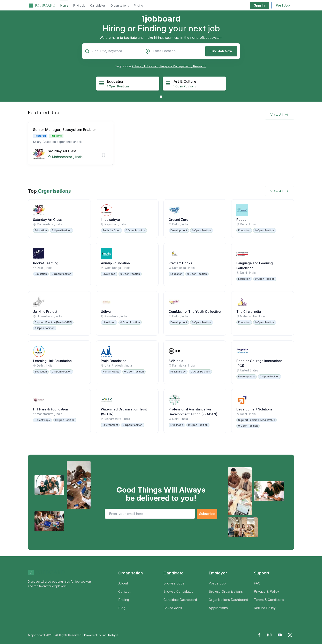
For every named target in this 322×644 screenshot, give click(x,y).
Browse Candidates (178, 591)
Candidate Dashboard (180, 600)
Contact (124, 591)
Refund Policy (265, 608)
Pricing (139, 5)
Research (200, 66)
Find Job (79, 5)
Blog (122, 608)
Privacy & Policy (266, 591)
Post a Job (217, 583)
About (123, 583)
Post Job (283, 5)
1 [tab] (161, 97)
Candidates (98, 5)
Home (64, 5)
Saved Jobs (173, 608)
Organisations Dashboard (228, 600)
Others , (138, 66)
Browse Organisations (226, 591)
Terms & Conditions (269, 600)
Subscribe (207, 514)
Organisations (120, 5)
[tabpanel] (128, 84)
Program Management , (177, 66)
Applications (218, 608)
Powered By (101, 635)
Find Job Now (221, 51)
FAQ (257, 583)
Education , (152, 66)
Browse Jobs (174, 583)
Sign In (259, 5)
